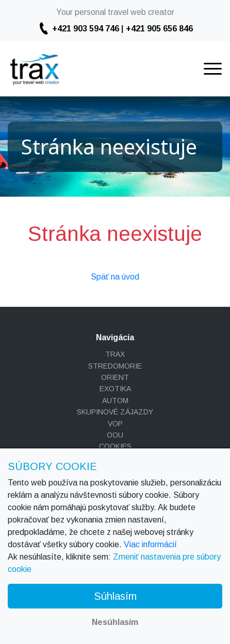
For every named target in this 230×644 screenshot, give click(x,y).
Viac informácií (150, 544)
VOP (115, 424)
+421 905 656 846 (159, 29)
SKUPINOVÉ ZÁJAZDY (115, 412)
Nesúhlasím (115, 622)
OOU (115, 435)
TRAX (115, 354)
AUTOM (115, 401)
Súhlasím (115, 596)
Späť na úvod (115, 277)
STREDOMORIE (115, 366)
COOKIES (115, 446)
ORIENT (115, 377)
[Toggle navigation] (213, 69)
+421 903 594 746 (86, 29)
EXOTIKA (115, 389)
